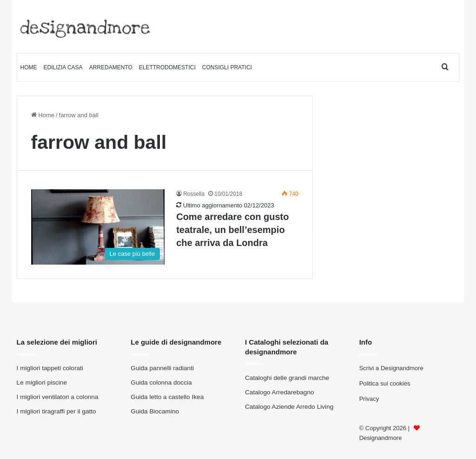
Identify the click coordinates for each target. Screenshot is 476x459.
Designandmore (381, 438)
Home (29, 67)
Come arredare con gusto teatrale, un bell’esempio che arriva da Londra (232, 230)
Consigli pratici (227, 67)
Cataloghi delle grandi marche (287, 378)
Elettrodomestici (167, 67)
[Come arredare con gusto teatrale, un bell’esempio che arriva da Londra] (98, 227)
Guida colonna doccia (161, 382)
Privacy (369, 399)
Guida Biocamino (155, 411)
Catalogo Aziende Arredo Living (289, 407)
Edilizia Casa (63, 67)
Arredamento (111, 67)
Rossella (194, 194)
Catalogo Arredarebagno (280, 392)
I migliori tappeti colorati (50, 368)
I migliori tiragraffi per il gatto (56, 411)
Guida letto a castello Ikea (167, 397)
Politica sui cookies (385, 383)
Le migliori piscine (42, 382)
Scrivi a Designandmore (391, 368)
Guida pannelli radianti (162, 368)
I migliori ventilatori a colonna (58, 397)
